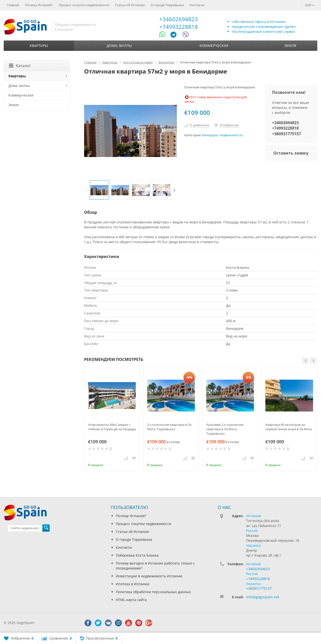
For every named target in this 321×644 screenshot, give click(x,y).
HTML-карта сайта (131, 600)
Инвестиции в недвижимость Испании (149, 576)
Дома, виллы (119, 46)
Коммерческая (214, 46)
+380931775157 (287, 134)
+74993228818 (179, 27)
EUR (310, 5)
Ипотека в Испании (133, 584)
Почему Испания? (39, 5)
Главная (13, 5)
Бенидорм (210, 135)
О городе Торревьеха (167, 5)
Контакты (197, 5)
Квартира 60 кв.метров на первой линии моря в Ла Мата (289, 427)
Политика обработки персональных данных (153, 592)
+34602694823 (179, 19)
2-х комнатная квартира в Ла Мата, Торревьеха (169, 427)
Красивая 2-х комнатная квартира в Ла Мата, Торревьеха (225, 429)
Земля (290, 46)
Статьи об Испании (130, 5)
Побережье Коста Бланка (137, 555)
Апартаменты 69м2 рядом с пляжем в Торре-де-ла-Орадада (112, 427)
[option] (99, 190)
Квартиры (39, 46)
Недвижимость (231, 135)
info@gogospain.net (263, 597)
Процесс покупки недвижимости (84, 5)
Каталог (20, 66)
